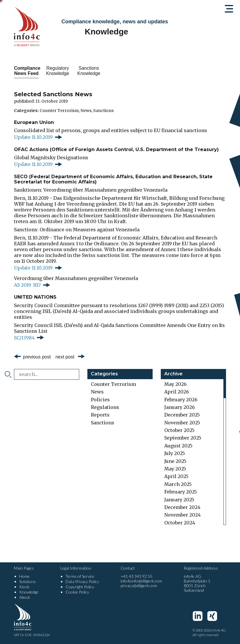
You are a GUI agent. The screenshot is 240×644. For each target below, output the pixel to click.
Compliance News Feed (33, 71)
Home (24, 576)
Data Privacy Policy (82, 581)
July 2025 (175, 453)
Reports (100, 415)
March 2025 (178, 484)
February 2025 (181, 492)
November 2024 (182, 515)
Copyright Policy (80, 587)
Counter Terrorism (59, 111)
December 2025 (182, 415)
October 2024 (180, 523)
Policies (100, 400)
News (86, 111)
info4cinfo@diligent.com (141, 581)
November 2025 (182, 423)
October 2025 (179, 430)
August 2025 (178, 446)
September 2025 (183, 438)
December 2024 (182, 507)
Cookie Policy (77, 592)
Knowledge (29, 592)
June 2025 (175, 461)
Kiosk (24, 587)
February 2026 (181, 400)
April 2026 (177, 392)
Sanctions (103, 111)
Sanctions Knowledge (120, 71)
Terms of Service (80, 576)
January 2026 (180, 407)
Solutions (28, 581)
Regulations (105, 407)
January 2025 (179, 500)
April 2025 (176, 476)
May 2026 (175, 384)
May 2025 (175, 469)
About (25, 597)
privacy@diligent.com (139, 586)
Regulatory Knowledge (76, 71)
